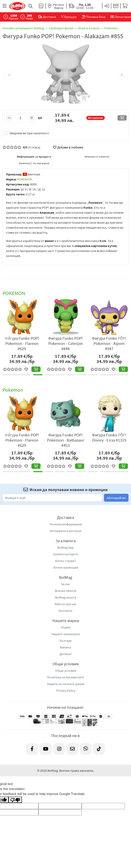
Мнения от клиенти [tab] (97, 157)
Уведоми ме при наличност (29, 133)
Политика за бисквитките (66, 677)
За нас (65, 584)
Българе (66, 641)
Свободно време (61, 28)
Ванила (65, 647)
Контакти (65, 611)
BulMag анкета (66, 597)
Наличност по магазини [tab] (34, 163)
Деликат (66, 654)
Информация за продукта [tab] (34, 157)
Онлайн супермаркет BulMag (23, 28)
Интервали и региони (66, 531)
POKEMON (25, 179)
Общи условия (66, 670)
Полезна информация (66, 524)
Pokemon (111, 28)
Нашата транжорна (66, 634)
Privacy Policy (66, 690)
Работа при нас (65, 604)
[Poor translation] (15, 800)
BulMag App (65, 547)
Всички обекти (66, 591)
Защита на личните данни (65, 684)
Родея (66, 627)
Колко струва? (65, 561)
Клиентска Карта (65, 554)
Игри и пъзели (89, 28)
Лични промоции (66, 567)
